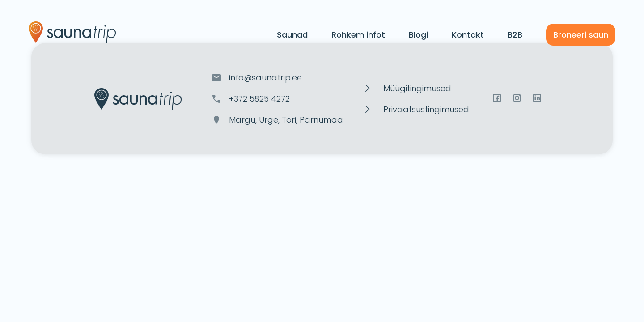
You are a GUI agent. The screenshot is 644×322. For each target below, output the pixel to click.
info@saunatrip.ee (265, 78)
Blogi (418, 35)
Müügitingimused (417, 88)
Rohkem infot (358, 35)
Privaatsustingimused (426, 109)
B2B (515, 35)
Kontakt (468, 35)
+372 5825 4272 (259, 99)
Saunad (292, 35)
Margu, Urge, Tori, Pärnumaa (286, 120)
